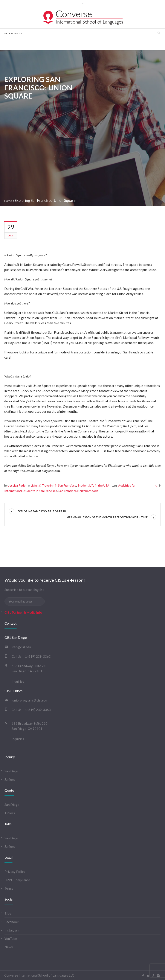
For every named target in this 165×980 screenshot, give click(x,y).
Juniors (10, 779)
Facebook (11, 922)
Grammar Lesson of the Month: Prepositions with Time (107, 517)
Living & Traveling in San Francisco (53, 485)
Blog (8, 913)
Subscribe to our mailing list (24, 590)
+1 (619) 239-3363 (37, 656)
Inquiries (18, 681)
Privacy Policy (15, 872)
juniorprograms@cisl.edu (29, 700)
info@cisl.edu (21, 647)
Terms (9, 888)
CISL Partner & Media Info (23, 612)
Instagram (12, 930)
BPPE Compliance (17, 880)
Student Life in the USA (93, 485)
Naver (9, 947)
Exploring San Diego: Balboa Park (42, 511)
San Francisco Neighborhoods (78, 491)
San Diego (12, 771)
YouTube (11, 939)
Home (8, 201)
